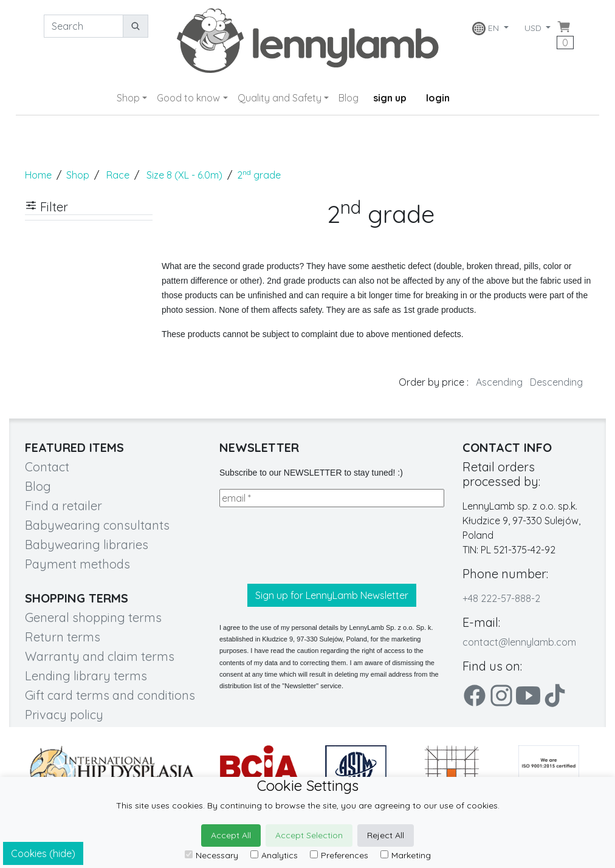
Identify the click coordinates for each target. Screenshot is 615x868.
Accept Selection (309, 835)
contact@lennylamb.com (519, 642)
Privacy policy (64, 715)
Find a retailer (64, 506)
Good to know (188, 98)
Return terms (63, 637)
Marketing (406, 855)
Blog (349, 98)
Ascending (499, 382)
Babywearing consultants (97, 525)
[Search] (84, 26)
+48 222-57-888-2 (501, 598)
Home (38, 175)
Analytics (274, 855)
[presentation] (312, 545)
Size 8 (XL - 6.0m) (184, 175)
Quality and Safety (280, 98)
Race (118, 175)
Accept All (231, 835)
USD (534, 28)
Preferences (339, 855)
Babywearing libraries (87, 545)
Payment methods (77, 564)
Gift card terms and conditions (110, 695)
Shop (128, 98)
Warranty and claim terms (100, 656)
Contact (47, 467)
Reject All (386, 835)
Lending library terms (86, 676)
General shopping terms (93, 617)
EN (486, 29)
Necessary (211, 855)
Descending (556, 382)
